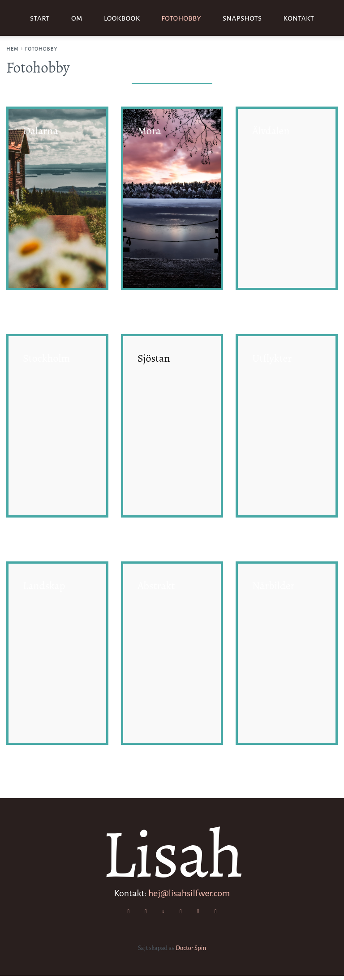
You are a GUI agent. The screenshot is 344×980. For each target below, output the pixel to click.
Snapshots (242, 18)
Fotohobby (181, 18)
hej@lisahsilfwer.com (189, 894)
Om (77, 18)
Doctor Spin (191, 952)
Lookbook (122, 18)
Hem (13, 49)
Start (40, 18)
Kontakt (299, 18)
